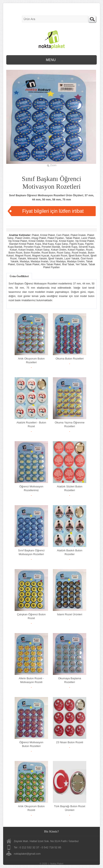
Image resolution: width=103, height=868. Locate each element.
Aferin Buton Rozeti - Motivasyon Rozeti (31, 680)
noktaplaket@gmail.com (27, 854)
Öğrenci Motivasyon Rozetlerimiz (31, 488)
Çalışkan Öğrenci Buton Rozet (31, 616)
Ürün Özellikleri (19, 276)
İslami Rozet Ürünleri (70, 614)
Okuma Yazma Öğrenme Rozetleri (70, 424)
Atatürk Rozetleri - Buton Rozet (31, 424)
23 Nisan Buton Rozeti (69, 742)
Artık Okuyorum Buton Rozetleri (31, 360)
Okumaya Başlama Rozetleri (70, 680)
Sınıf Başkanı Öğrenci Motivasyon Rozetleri (31, 552)
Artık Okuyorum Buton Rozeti (31, 808)
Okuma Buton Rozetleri (70, 359)
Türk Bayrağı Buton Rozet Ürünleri (70, 808)
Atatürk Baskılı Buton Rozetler (69, 552)
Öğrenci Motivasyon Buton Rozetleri (31, 744)
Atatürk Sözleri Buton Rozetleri (70, 488)
